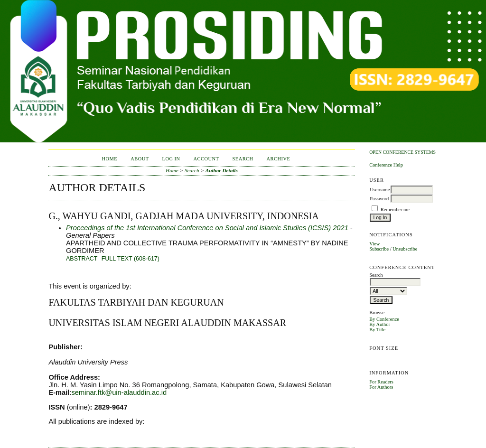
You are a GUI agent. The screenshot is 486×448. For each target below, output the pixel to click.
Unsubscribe (405, 249)
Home (109, 159)
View (374, 244)
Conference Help (386, 165)
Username (380, 190)
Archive (279, 159)
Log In (171, 159)
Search (243, 159)
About (140, 159)
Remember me (395, 210)
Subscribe (379, 249)
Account (206, 159)
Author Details (222, 170)
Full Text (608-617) (131, 259)
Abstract (82, 259)
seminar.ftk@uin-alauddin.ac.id (119, 392)
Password (379, 199)
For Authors (381, 387)
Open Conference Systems (402, 152)
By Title (377, 330)
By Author (380, 324)
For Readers (381, 382)
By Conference (384, 319)
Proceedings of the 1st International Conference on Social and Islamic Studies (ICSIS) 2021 (207, 228)
